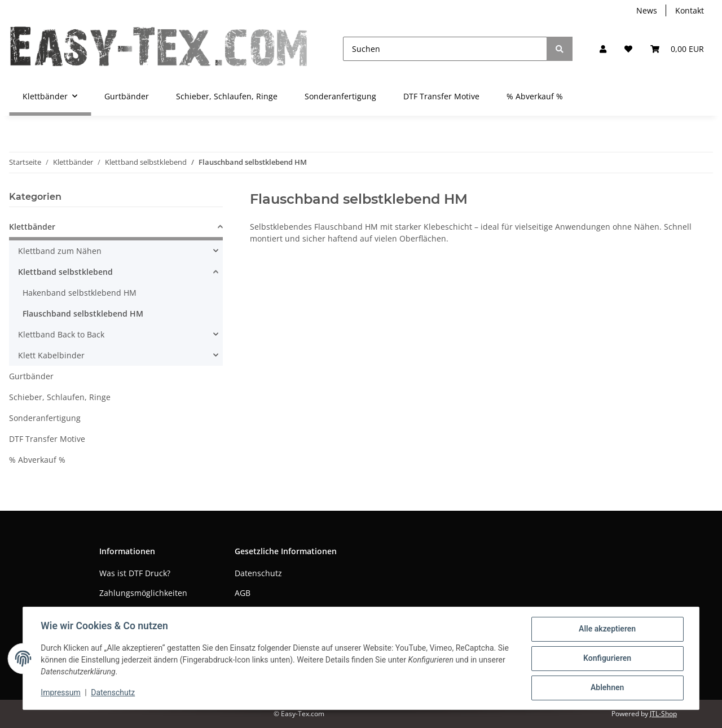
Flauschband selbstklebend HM (83, 313)
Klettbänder (32, 227)
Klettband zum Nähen (60, 251)
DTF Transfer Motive (47, 439)
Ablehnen (607, 688)
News (647, 10)
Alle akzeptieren (607, 629)
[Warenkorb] (677, 49)
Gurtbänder (31, 376)
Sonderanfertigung (45, 418)
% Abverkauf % (37, 460)
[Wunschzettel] (628, 49)
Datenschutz (258, 573)
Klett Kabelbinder (51, 355)
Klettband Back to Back (61, 334)
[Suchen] (445, 49)
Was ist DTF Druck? (135, 573)
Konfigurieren (607, 659)
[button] (603, 49)
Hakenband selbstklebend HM (80, 293)
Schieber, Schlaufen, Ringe (60, 397)
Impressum (61, 693)
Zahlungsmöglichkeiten (143, 593)
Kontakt (690, 10)
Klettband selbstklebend (65, 272)
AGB (243, 593)
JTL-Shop (663, 714)
